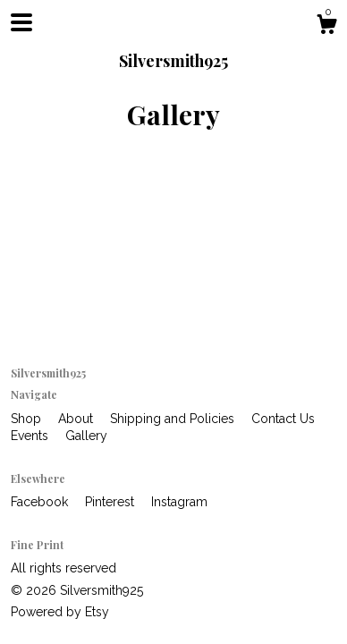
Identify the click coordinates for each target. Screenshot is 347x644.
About (77, 419)
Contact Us (283, 419)
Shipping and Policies (174, 419)
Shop (28, 419)
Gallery (86, 436)
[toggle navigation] (21, 22)
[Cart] (326, 27)
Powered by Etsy (60, 612)
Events (31, 436)
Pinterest (111, 502)
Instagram (179, 502)
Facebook (41, 502)
